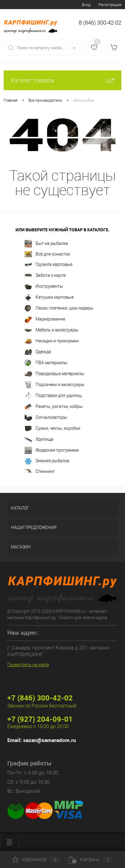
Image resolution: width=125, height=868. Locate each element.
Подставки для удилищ (53, 396)
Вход (86, 5)
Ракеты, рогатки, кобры (54, 407)
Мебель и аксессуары (52, 330)
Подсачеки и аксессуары (55, 385)
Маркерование (45, 319)
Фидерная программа (52, 450)
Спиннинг (40, 472)
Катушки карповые (49, 297)
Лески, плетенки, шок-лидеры (59, 308)
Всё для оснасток (47, 254)
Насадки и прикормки (52, 341)
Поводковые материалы (54, 374)
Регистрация (110, 5)
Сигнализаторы (46, 418)
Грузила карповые (49, 265)
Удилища (39, 439)
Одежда (38, 352)
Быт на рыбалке (46, 244)
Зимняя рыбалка (47, 461)
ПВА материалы (46, 363)
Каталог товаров (62, 80)
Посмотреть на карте (28, 665)
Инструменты (44, 287)
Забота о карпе (45, 276)
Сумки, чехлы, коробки (52, 429)
